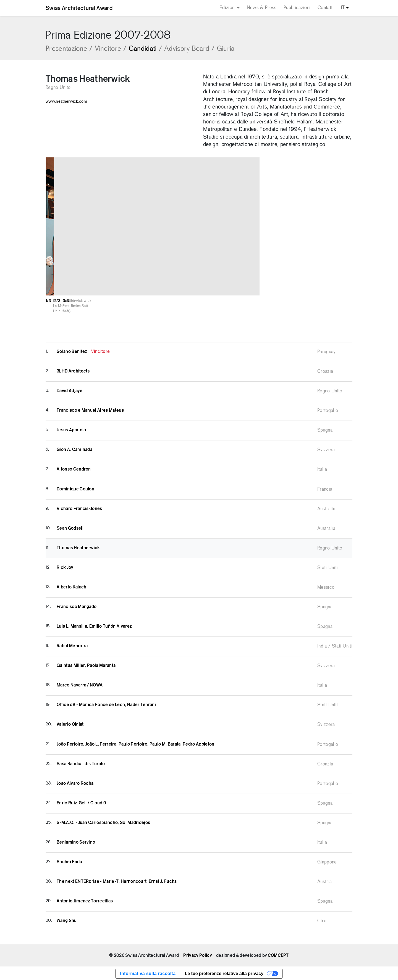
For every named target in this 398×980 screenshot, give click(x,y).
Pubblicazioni (297, 8)
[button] (386, 226)
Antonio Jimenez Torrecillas (85, 900)
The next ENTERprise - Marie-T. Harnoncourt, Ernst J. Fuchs (117, 881)
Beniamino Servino (76, 841)
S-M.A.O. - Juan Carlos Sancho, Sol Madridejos (103, 822)
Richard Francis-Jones (79, 508)
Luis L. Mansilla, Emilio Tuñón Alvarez (94, 625)
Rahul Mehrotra (72, 645)
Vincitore (111, 49)
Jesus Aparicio (71, 429)
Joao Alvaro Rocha (75, 783)
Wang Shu (67, 920)
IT (343, 8)
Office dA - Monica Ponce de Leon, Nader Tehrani (106, 704)
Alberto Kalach (71, 586)
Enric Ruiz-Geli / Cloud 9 (81, 802)
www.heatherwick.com (66, 102)
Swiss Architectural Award (79, 8)
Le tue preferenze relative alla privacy (224, 973)
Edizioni (228, 8)
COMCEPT (278, 955)
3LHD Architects (73, 370)
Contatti (326, 8)
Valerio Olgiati (71, 723)
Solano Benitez (83, 351)
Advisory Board (189, 49)
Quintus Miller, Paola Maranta (86, 665)
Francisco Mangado (77, 606)
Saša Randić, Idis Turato (81, 763)
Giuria (226, 49)
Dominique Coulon (75, 488)
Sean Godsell (70, 527)
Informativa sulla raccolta (148, 973)
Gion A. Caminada (74, 449)
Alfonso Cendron (74, 468)
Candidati (145, 49)
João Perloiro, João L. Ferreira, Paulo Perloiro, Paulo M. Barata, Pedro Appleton (136, 743)
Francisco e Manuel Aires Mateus (90, 410)
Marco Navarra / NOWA (80, 684)
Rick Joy (65, 567)
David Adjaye (70, 390)
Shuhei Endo (70, 861)
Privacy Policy (197, 955)
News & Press (262, 8)
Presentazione (69, 49)
